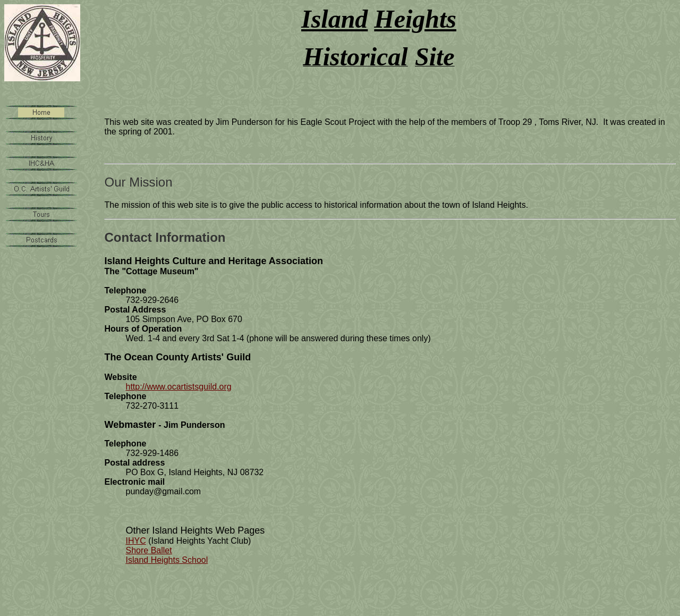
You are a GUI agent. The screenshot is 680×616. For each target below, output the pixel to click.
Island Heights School (167, 560)
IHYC (135, 541)
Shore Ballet (148, 550)
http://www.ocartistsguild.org (178, 387)
